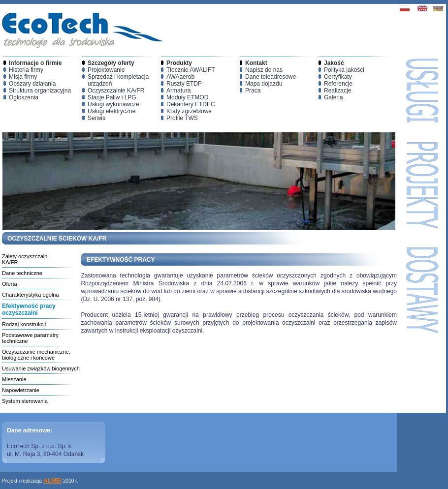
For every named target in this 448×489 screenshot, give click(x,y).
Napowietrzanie (21, 390)
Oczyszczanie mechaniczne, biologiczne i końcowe (36, 355)
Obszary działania (32, 84)
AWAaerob (180, 77)
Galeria (334, 97)
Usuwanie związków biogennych (41, 368)
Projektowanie (106, 70)
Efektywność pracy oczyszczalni (29, 309)
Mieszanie (14, 379)
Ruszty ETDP (184, 84)
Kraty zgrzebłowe (189, 111)
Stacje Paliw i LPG (112, 97)
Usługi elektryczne (112, 111)
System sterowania (25, 401)
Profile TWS (182, 118)
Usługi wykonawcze (113, 104)
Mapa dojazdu (264, 84)
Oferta (10, 284)
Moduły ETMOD (187, 97)
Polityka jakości (344, 70)
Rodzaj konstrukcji (24, 324)
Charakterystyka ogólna (31, 295)
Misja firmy (23, 77)
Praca (253, 91)
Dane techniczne (22, 273)
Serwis (96, 118)
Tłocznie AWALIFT (191, 70)
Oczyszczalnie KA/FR (116, 91)
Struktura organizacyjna (40, 91)
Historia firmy (26, 70)
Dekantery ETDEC (191, 104)
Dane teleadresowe (271, 77)
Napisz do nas (264, 70)
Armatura (178, 91)
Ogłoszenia (24, 97)
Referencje (338, 84)
